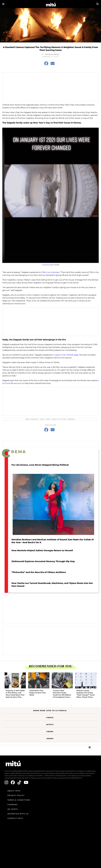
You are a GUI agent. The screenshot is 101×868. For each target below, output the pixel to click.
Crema (50, 731)
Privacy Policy (16, 795)
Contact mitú (15, 818)
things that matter (59, 419)
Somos (50, 738)
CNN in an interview (50, 272)
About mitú (14, 791)
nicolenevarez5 (48, 265)
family (42, 419)
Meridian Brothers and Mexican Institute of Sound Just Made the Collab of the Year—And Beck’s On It (53, 541)
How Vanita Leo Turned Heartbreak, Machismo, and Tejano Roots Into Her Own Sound (52, 585)
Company (13, 805)
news (48, 419)
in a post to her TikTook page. (65, 355)
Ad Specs (13, 809)
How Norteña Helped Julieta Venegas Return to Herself (42, 550)
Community (34, 419)
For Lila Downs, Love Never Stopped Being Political (40, 465)
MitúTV (50, 724)
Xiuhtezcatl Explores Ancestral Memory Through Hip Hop (43, 561)
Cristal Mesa (52, 54)
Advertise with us (18, 814)
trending (71, 419)
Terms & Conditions (19, 800)
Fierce (50, 718)
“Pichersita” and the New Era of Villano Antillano (39, 572)
